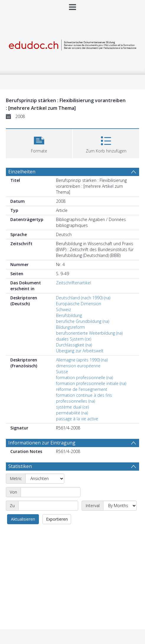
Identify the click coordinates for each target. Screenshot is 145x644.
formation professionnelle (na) (84, 377)
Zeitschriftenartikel (74, 283)
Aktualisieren (23, 519)
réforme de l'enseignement (82, 389)
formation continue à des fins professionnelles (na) (84, 398)
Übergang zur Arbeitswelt (80, 351)
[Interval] (120, 506)
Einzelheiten (22, 172)
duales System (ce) (74, 339)
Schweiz (64, 309)
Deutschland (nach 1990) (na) (83, 298)
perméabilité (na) (72, 413)
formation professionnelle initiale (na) (91, 383)
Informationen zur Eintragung (42, 443)
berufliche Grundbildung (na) (83, 321)
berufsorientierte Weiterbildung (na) (89, 333)
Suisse (62, 372)
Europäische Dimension (79, 304)
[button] (39, 143)
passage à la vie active (77, 419)
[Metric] (45, 479)
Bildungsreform (70, 327)
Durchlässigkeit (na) (74, 345)
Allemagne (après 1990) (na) (82, 360)
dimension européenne (78, 366)
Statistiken (20, 466)
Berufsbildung (69, 315)
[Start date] (51, 492)
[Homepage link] (73, 44)
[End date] (48, 506)
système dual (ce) (72, 407)
